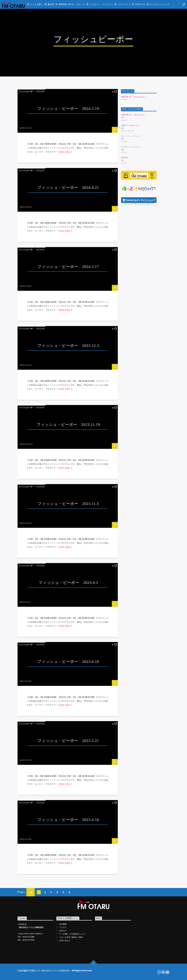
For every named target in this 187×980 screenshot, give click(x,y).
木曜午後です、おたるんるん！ (134, 328)
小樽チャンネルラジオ (130, 357)
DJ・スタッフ (78, 4)
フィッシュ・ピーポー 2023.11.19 (68, 656)
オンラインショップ (159, 4)
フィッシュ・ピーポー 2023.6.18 (68, 893)
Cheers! (125, 389)
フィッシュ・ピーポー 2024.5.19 (68, 340)
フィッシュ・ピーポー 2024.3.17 (68, 498)
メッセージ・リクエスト (101, 4)
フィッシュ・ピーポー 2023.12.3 (68, 577)
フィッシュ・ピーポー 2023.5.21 (68, 972)
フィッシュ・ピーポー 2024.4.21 (68, 419)
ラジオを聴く (37, 4)
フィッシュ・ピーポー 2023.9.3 (68, 814)
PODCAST (140, 4)
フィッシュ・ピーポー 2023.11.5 (68, 735)
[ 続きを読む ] (65, 383)
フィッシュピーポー (26, 323)
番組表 (51, 4)
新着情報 (63, 4)
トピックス (40, 323)
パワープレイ (124, 4)
